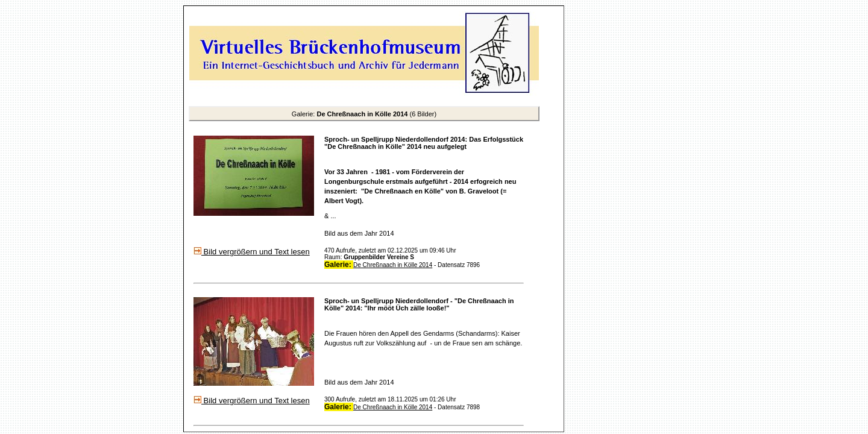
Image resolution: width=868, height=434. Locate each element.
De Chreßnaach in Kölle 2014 (393, 265)
